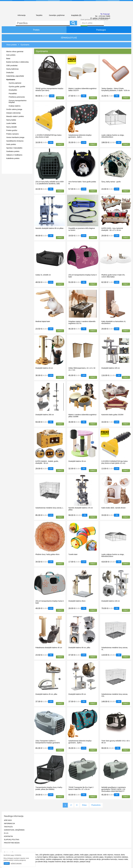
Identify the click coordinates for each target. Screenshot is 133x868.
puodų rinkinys (40, 859)
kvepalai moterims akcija (57, 862)
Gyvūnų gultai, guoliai (17, 86)
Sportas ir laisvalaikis (14, 148)
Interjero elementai (13, 113)
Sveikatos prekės (13, 151)
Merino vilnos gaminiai (15, 51)
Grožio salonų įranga (14, 109)
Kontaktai (8, 836)
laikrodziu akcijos (73, 862)
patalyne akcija (85, 862)
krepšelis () (74, 15)
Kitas (84, 805)
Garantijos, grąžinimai (57, 15)
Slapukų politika (12, 840)
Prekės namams (12, 134)
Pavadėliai (13, 93)
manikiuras (70, 857)
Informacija (22, 15)
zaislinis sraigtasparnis (54, 859)
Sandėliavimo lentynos (15, 141)
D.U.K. (6, 833)
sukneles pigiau (98, 857)
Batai (8, 58)
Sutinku (7, 863)
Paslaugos (99, 30)
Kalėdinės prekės (13, 158)
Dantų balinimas (12, 69)
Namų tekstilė (12, 127)
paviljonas (59, 855)
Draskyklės (13, 90)
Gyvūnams (11, 79)
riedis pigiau (84, 855)
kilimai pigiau (53, 857)
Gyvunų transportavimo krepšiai (18, 101)
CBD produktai (12, 65)
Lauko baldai (11, 123)
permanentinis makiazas (83, 857)
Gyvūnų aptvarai (15, 83)
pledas (77, 855)
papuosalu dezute (96, 855)
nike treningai (68, 859)
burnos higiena (43, 857)
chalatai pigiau (68, 855)
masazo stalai (123, 859)
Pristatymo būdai (12, 843)
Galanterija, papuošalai (15, 76)
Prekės (34, 30)
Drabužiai (10, 72)
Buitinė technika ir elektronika (17, 62)
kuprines (62, 857)
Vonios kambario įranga (15, 137)
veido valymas (108, 855)
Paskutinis (96, 805)
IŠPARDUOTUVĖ (67, 38)
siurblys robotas (79, 859)
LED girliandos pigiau (47, 855)
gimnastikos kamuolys (109, 859)
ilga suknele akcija (41, 862)
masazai (117, 855)
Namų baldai (11, 120)
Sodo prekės (11, 144)
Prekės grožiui (12, 130)
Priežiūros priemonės (17, 97)
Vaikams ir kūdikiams (14, 155)
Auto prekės (11, 55)
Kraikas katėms (15, 106)
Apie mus (8, 820)
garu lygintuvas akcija (93, 859)
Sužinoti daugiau (16, 863)
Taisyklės (39, 15)
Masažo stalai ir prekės (15, 116)
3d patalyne (109, 857)
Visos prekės (12, 45)
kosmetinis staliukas (121, 857)
